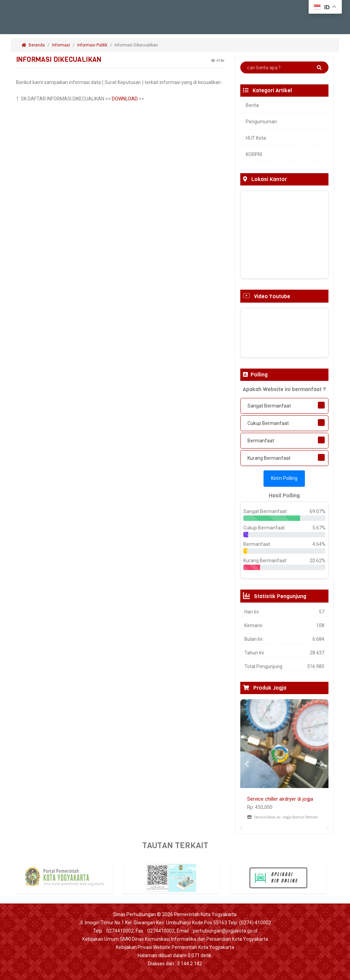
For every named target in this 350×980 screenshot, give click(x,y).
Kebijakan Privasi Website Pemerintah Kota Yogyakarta (175, 947)
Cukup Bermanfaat (268, 423)
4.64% (319, 544)
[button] (247, 764)
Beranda (33, 45)
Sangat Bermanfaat (269, 406)
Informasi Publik (92, 45)
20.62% (318, 561)
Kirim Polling (284, 478)
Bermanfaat (261, 441)
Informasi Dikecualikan (137, 45)
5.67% (319, 528)
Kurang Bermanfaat (269, 458)
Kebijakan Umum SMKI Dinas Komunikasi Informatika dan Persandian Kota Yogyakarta (175, 939)
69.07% (318, 511)
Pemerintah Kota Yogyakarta (205, 914)
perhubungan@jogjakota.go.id (225, 931)
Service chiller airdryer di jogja (280, 799)
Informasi (61, 45)
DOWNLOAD (125, 99)
